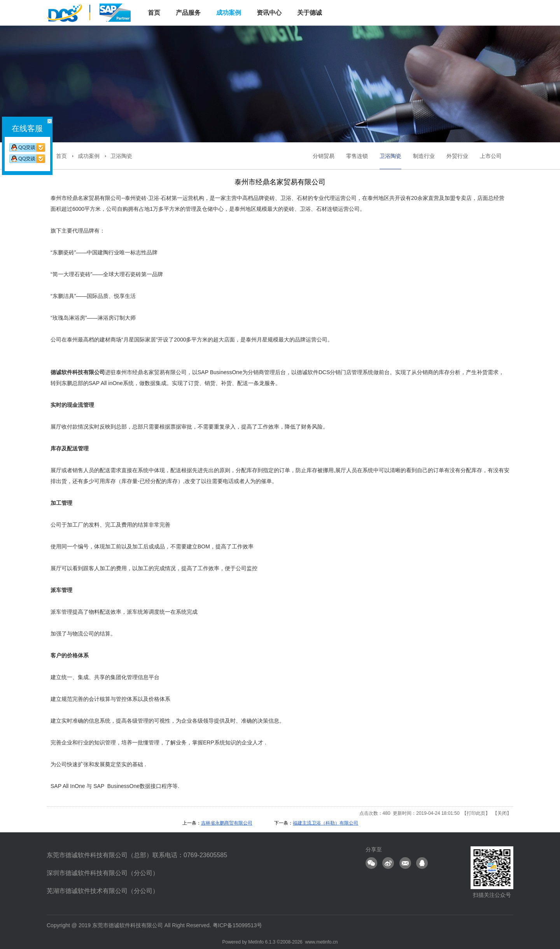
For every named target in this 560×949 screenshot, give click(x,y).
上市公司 (491, 156)
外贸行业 (457, 156)
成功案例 (229, 13)
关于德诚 (310, 13)
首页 (61, 156)
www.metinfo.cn (321, 942)
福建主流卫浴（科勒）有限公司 (325, 823)
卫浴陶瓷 (121, 156)
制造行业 (424, 156)
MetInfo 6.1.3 (262, 942)
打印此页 (476, 813)
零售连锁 (357, 156)
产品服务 (188, 13)
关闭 (502, 813)
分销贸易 (324, 156)
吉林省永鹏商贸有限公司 (227, 823)
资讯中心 (269, 13)
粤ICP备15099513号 (238, 925)
